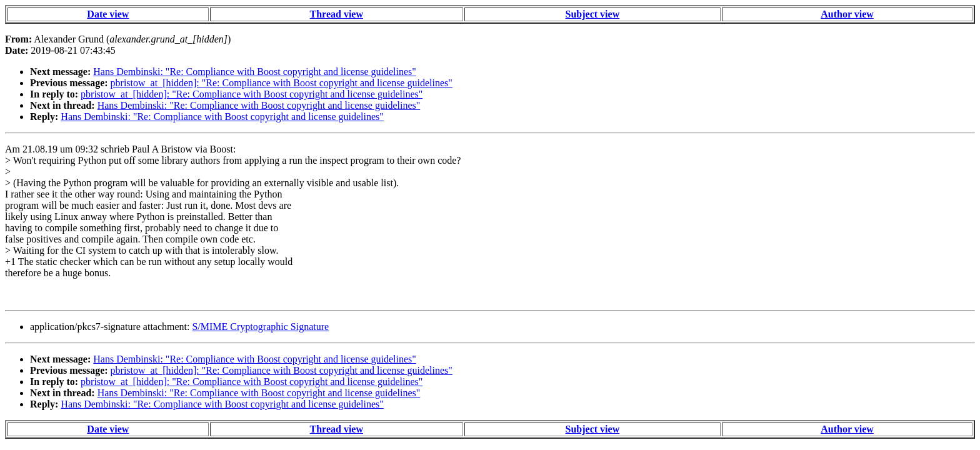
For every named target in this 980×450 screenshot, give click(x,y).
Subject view (593, 14)
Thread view (337, 14)
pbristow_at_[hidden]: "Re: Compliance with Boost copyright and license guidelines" (282, 83)
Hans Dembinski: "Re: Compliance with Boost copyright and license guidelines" (255, 72)
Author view (847, 14)
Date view (108, 14)
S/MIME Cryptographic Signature (260, 327)
